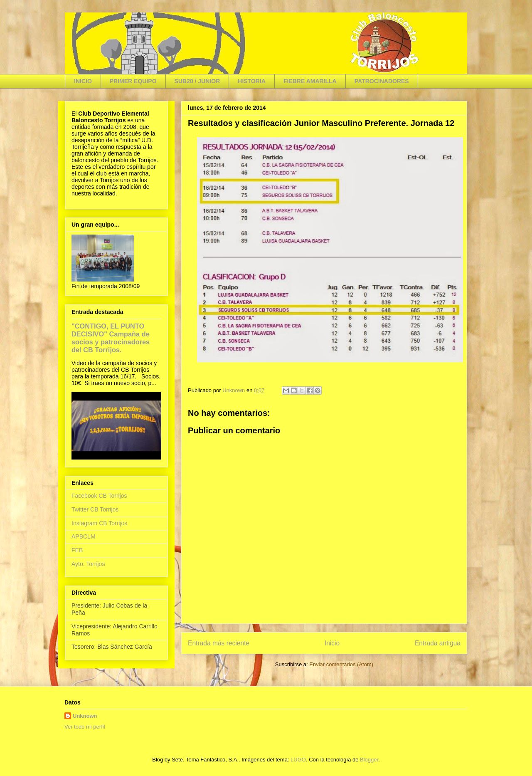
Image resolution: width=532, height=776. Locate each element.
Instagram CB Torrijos (99, 523)
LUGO (298, 760)
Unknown (85, 716)
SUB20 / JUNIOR (197, 81)
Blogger (369, 760)
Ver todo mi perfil (85, 727)
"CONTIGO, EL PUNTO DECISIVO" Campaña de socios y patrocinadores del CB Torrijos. (111, 338)
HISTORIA (252, 81)
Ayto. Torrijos (88, 564)
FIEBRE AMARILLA (310, 81)
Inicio (332, 643)
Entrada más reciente (219, 643)
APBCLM (84, 536)
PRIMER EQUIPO (133, 81)
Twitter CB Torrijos (95, 509)
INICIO (83, 81)
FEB (77, 550)
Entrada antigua (438, 643)
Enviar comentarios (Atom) (341, 664)
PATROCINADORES (382, 81)
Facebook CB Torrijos (99, 496)
